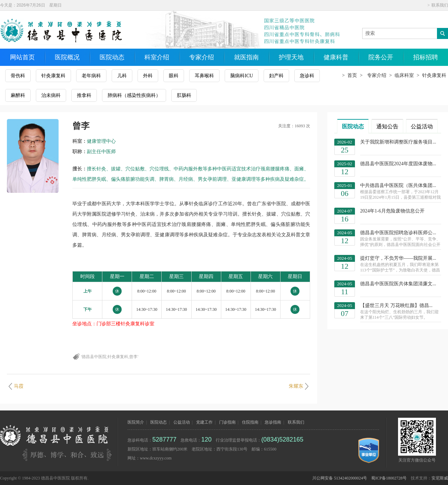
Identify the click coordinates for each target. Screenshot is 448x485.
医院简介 (136, 422)
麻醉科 (18, 95)
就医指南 (246, 57)
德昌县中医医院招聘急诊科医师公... (401, 239)
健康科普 (336, 57)
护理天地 (291, 57)
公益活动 (422, 126)
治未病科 (51, 95)
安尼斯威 (440, 478)
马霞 (19, 386)
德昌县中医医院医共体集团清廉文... (398, 284)
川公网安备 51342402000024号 (340, 478)
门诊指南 (227, 422)
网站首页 (22, 57)
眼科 (174, 76)
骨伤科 (18, 76)
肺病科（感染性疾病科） (134, 95)
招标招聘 (426, 57)
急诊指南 (273, 422)
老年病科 (91, 76)
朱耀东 (296, 386)
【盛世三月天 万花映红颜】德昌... (401, 311)
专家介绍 (202, 57)
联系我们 (440, 5)
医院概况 (67, 57)
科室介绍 (157, 57)
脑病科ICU (242, 76)
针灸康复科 (53, 76)
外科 (148, 76)
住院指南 (250, 422)
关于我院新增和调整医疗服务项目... (398, 142)
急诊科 (307, 76)
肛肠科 (184, 95)
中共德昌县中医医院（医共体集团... (401, 192)
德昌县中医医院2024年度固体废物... (398, 164)
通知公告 (387, 126)
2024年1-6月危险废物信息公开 (392, 211)
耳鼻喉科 (204, 76)
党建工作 (204, 422)
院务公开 (381, 57)
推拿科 (84, 95)
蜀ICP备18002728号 (389, 478)
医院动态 (112, 57)
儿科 (122, 76)
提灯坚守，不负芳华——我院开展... (401, 264)
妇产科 (276, 76)
